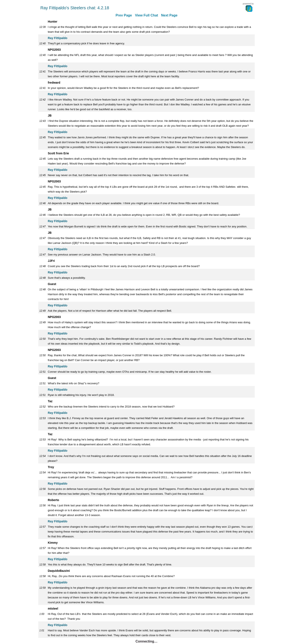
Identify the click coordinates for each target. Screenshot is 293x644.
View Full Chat (146, 15)
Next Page (169, 15)
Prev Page (124, 15)
